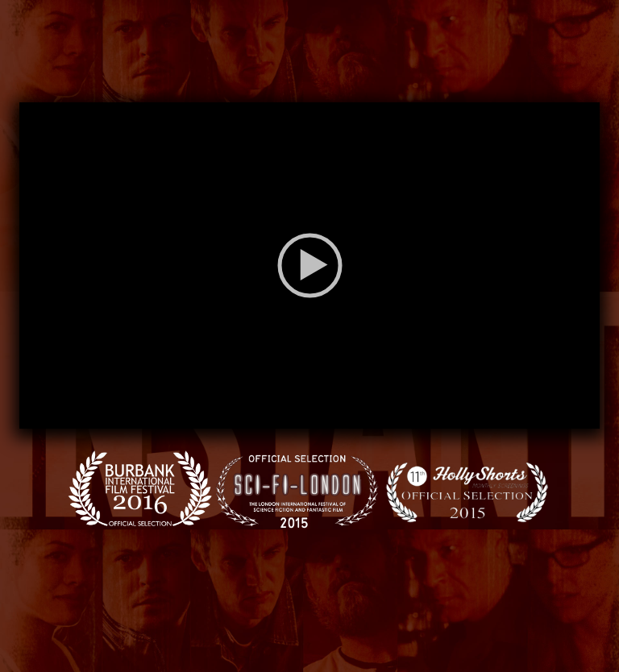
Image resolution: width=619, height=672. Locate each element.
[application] (309, 265)
